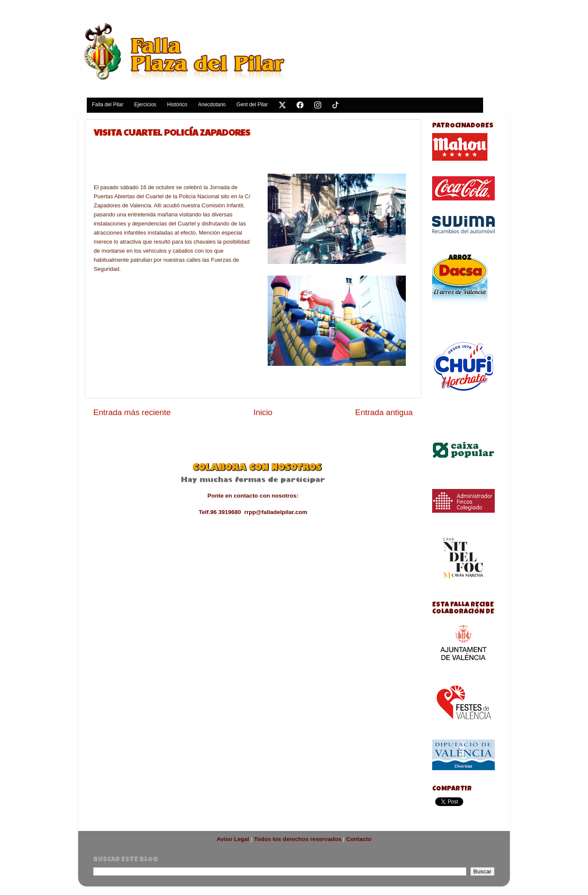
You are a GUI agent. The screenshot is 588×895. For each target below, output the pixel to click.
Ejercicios (145, 105)
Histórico (177, 105)
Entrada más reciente (132, 412)
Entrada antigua (384, 412)
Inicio (263, 412)
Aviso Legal (233, 839)
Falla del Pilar (108, 105)
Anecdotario (212, 105)
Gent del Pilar (252, 105)
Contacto (359, 839)
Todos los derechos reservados (297, 839)
